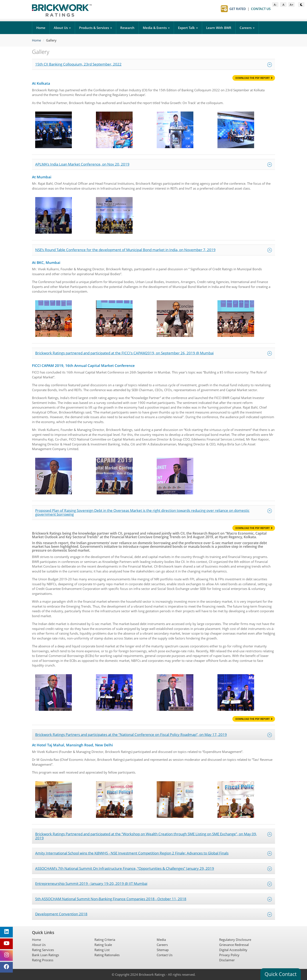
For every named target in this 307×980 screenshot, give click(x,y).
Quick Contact (281, 974)
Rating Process (43, 960)
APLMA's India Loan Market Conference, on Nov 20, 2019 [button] (153, 164)
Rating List (102, 950)
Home (41, 28)
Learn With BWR (219, 28)
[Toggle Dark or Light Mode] (301, 5)
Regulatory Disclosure (235, 940)
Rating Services (43, 950)
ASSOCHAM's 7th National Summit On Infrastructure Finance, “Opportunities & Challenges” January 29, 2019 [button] (153, 868)
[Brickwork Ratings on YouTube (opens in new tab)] (6, 944)
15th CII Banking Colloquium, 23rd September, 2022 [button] (153, 64)
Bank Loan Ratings (46, 955)
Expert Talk (188, 28)
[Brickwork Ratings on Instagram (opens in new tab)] (6, 956)
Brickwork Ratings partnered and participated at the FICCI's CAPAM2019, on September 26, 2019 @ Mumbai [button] (153, 353)
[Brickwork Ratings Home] (62, 10)
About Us (62, 28)
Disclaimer (227, 960)
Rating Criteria (105, 940)
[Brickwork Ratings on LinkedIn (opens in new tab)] (6, 932)
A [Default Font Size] (285, 4)
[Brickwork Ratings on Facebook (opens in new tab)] (6, 967)
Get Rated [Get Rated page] (238, 9)
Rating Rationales (107, 955)
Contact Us (165, 955)
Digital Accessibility (233, 950)
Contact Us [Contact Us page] (261, 9)
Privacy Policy (229, 955)
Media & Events (156, 28)
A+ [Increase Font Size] (292, 4)
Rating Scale (103, 945)
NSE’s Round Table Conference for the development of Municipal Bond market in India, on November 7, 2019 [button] (153, 250)
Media (161, 940)
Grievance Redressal (234, 945)
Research (127, 28)
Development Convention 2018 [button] (153, 914)
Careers (247, 28)
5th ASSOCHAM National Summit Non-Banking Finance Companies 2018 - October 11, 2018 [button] (153, 899)
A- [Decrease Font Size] (276, 4)
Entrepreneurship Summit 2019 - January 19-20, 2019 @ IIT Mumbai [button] (153, 884)
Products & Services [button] (96, 28)
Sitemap (163, 950)
